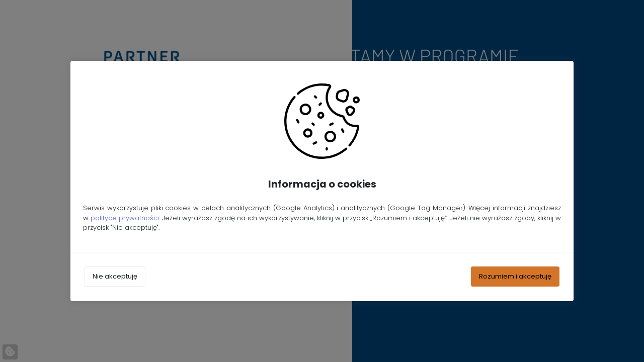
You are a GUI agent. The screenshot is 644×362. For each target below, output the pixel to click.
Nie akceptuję (115, 276)
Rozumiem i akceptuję (515, 276)
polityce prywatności (125, 218)
